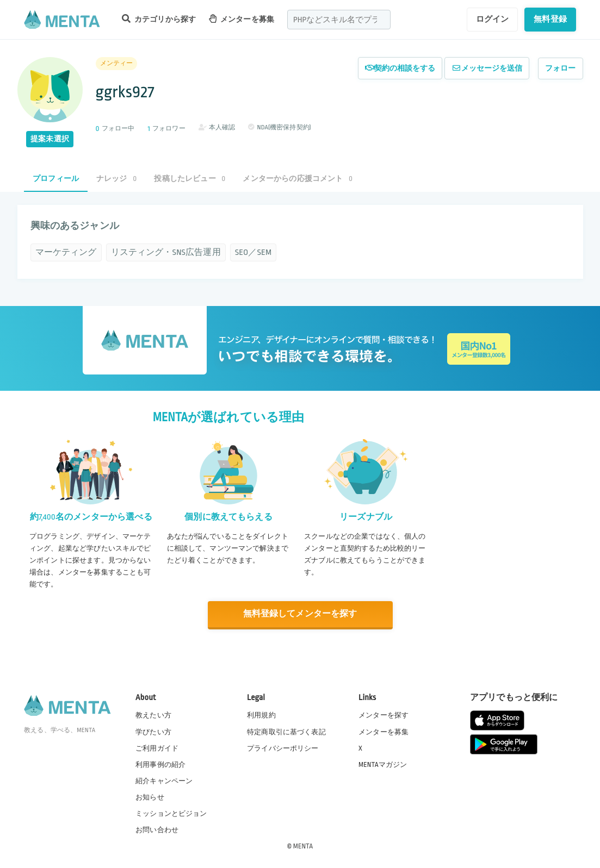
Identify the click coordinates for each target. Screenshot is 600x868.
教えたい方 (153, 715)
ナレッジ (116, 179)
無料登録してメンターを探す (300, 614)
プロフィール (56, 179)
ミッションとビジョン (171, 813)
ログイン (493, 19)
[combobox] (339, 20)
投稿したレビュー (190, 179)
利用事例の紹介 (160, 764)
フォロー (561, 68)
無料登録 (550, 19)
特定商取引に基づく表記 (286, 731)
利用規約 (261, 715)
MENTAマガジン (383, 764)
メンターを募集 (242, 19)
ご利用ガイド (157, 748)
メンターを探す (383, 715)
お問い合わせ (157, 829)
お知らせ (150, 797)
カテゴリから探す (159, 19)
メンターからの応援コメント (298, 179)
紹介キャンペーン (164, 780)
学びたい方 (153, 731)
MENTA (303, 846)
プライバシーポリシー (283, 748)
